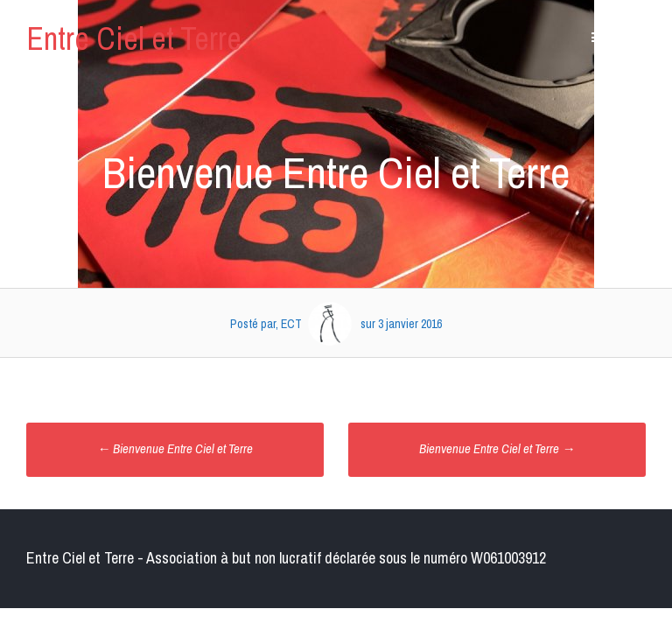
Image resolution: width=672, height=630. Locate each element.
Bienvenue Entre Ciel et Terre (175, 448)
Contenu (622, 37)
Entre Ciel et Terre (134, 38)
